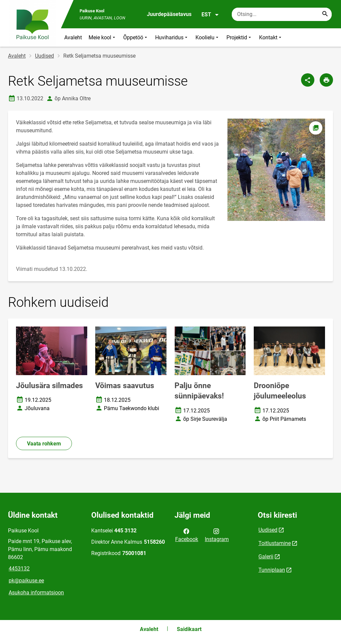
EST (210, 15)
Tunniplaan (272, 570)
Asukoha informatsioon (36, 593)
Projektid (239, 37)
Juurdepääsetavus (169, 14)
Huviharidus (172, 37)
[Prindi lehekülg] (326, 80)
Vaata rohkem (44, 444)
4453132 (19, 569)
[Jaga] (308, 80)
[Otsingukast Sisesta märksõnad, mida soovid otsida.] (282, 14)
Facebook (187, 535)
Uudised (44, 56)
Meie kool (103, 37)
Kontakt (271, 37)
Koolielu (208, 37)
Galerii (266, 557)
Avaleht (73, 37)
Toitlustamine (275, 543)
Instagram (217, 535)
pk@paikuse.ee (26, 581)
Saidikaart (189, 629)
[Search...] (325, 14)
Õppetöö (136, 37)
